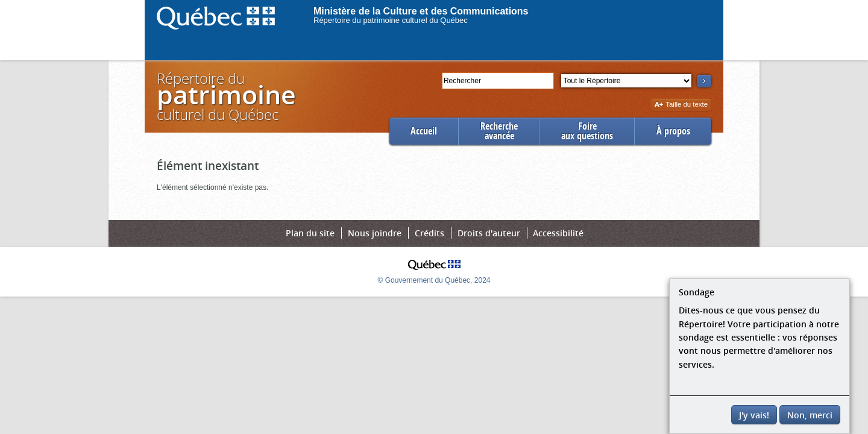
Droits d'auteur (489, 233)
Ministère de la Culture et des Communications (421, 11)
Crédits (429, 233)
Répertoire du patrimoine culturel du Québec (391, 20)
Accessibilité (558, 233)
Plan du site (310, 233)
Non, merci (810, 415)
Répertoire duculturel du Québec (225, 96)
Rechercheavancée (499, 131)
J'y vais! (754, 415)
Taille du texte (681, 105)
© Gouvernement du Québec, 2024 (434, 280)
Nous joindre (375, 233)
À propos (673, 131)
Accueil (424, 131)
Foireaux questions (587, 131)
